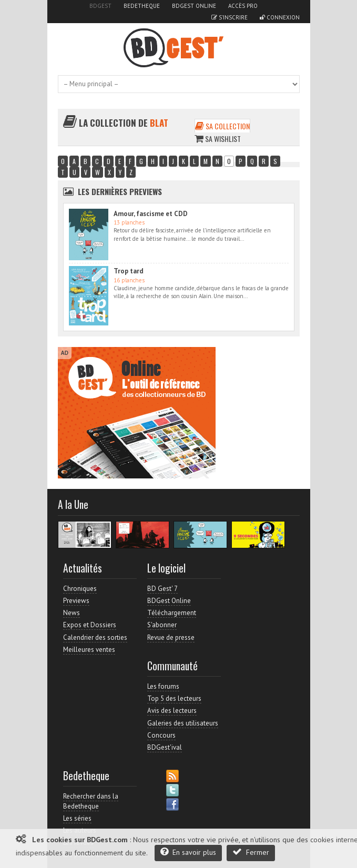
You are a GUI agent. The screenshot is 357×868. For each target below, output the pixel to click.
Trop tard (129, 271)
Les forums (163, 686)
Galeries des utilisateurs (183, 723)
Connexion (280, 17)
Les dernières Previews (120, 191)
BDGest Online (194, 6)
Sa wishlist (218, 139)
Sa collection (222, 126)
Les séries (77, 818)
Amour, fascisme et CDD (151, 214)
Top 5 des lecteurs (174, 698)
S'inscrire (229, 17)
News (72, 613)
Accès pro (243, 6)
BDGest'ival (165, 747)
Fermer (251, 852)
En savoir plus (188, 852)
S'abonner (162, 625)
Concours (161, 735)
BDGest (100, 6)
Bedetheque (142, 6)
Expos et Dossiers (90, 625)
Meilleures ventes (89, 650)
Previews (76, 601)
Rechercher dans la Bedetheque (91, 801)
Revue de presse (171, 637)
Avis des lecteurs (172, 711)
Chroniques (80, 589)
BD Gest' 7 (162, 589)
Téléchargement (172, 613)
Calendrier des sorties (95, 637)
